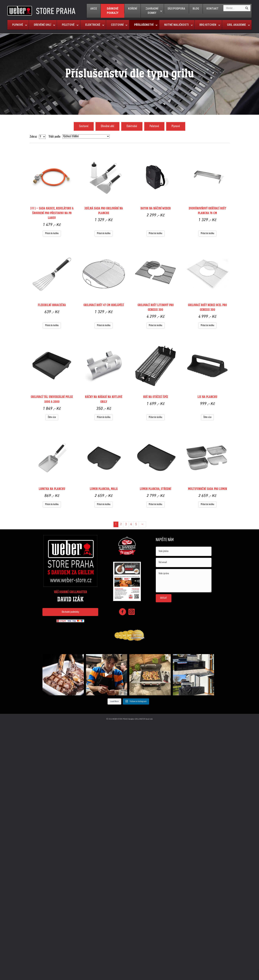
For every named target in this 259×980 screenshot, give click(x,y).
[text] (184, 551)
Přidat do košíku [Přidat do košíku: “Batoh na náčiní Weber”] (155, 233)
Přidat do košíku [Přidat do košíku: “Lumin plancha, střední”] (155, 504)
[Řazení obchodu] (86, 136)
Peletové (154, 126)
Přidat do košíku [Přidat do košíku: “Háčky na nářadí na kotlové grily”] (104, 417)
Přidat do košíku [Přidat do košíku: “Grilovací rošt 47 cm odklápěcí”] (104, 325)
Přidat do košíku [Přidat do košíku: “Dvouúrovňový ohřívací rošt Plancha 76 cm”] (207, 233)
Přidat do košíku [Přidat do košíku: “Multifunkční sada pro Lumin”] (207, 504)
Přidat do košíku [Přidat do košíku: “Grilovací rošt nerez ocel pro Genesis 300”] (207, 325)
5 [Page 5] (136, 524)
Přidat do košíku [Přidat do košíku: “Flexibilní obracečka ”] (52, 325)
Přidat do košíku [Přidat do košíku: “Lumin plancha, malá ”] (104, 504)
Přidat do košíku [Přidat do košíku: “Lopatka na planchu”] (52, 504)
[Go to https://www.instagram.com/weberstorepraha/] (131, 612)
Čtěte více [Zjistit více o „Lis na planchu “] (207, 417)
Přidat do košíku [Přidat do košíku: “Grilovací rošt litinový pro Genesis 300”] (155, 325)
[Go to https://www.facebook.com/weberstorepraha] (122, 612)
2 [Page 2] (121, 524)
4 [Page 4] (131, 524)
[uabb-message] (184, 581)
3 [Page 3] (126, 524)
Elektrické (132, 126)
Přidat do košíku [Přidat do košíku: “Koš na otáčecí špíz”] (155, 417)
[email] (184, 562)
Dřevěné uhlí (107, 126)
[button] (70, 612)
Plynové (176, 126)
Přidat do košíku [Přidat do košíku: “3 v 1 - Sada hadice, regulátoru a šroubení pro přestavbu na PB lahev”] (52, 233)
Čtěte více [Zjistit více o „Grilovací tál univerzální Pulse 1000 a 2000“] (52, 417)
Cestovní (84, 126)
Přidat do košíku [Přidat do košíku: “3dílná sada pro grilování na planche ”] (104, 233)
